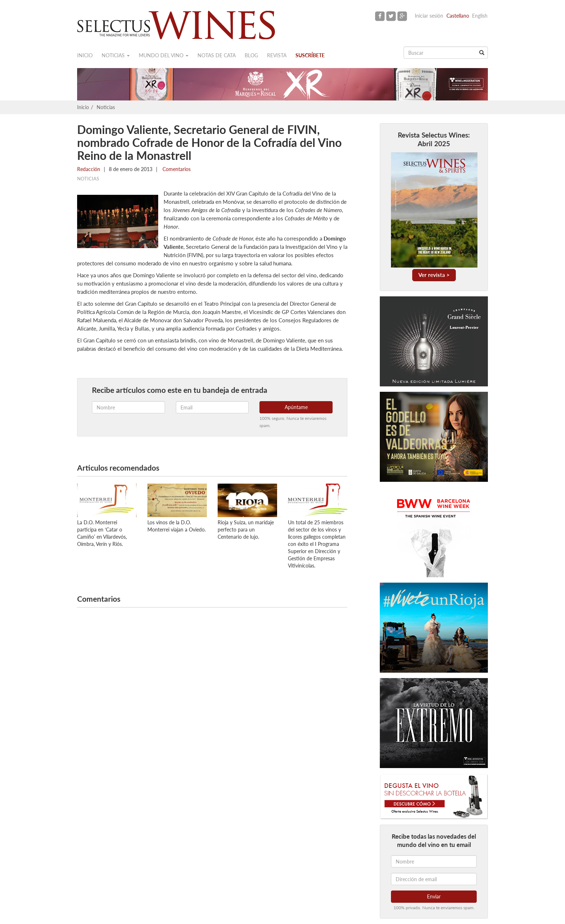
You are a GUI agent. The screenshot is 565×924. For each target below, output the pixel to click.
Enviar (434, 896)
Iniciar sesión (429, 16)
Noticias (116, 55)
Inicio (85, 55)
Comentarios (176, 169)
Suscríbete (310, 55)
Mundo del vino (164, 55)
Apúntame (296, 407)
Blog (251, 55)
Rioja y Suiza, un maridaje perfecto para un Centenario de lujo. (246, 530)
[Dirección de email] (434, 879)
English (480, 16)
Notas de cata (217, 55)
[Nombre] (434, 861)
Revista (277, 55)
